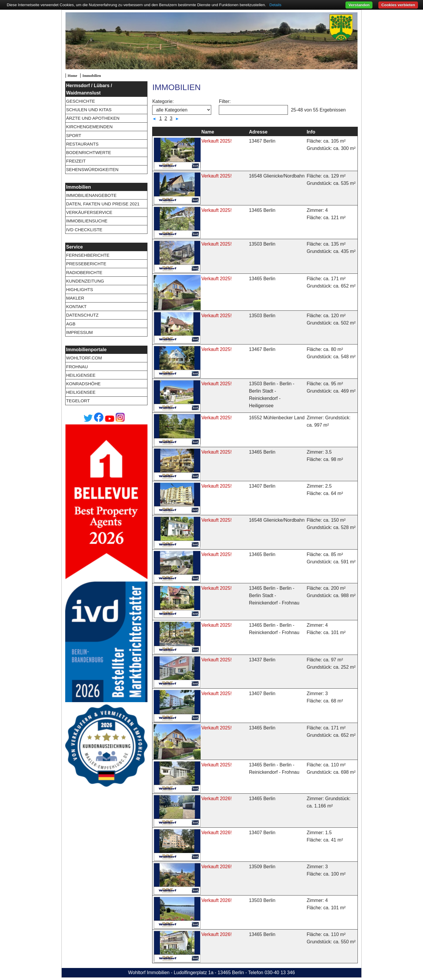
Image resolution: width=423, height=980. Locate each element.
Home (72, 76)
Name (208, 132)
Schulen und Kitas (89, 110)
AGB (71, 324)
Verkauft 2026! (216, 799)
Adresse (258, 132)
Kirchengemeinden (89, 127)
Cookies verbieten (398, 5)
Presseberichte (86, 264)
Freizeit (76, 161)
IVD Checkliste (84, 230)
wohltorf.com (84, 358)
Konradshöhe (83, 384)
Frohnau (77, 367)
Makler (75, 298)
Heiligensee (81, 375)
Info (311, 132)
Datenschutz (82, 315)
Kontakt (76, 306)
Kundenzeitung (85, 281)
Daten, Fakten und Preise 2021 (103, 204)
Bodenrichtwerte (89, 152)
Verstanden (359, 5)
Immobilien (92, 76)
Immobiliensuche (87, 221)
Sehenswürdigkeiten (92, 169)
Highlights (80, 289)
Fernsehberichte (88, 255)
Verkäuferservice (89, 212)
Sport (74, 135)
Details (275, 5)
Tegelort (78, 401)
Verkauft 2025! (216, 141)
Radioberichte (84, 272)
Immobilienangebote (91, 195)
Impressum (79, 332)
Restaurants (82, 144)
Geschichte (80, 101)
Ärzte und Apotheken (93, 118)
